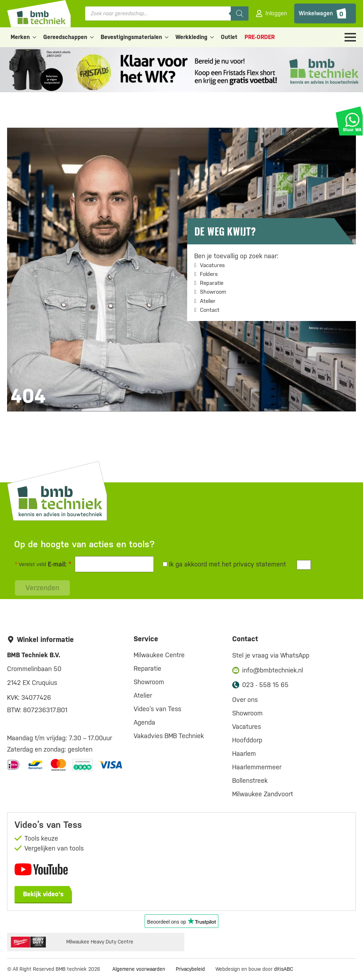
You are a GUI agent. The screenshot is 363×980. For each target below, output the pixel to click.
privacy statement (260, 564)
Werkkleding (191, 37)
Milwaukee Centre (159, 655)
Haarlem (244, 754)
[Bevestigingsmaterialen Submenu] (167, 37)
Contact (210, 310)
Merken (20, 37)
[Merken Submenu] (35, 37)
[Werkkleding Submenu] (212, 37)
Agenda (144, 722)
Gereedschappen (65, 37)
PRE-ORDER (260, 37)
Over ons (245, 700)
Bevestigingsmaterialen (131, 37)
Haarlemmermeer (257, 767)
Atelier (208, 301)
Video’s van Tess (157, 709)
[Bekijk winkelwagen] (325, 13)
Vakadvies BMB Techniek (169, 736)
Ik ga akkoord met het (224, 564)
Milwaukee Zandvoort (263, 794)
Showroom (213, 292)
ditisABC (284, 969)
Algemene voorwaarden (139, 969)
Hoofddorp (247, 740)
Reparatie (212, 283)
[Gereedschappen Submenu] (92, 37)
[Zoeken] (240, 13)
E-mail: (60, 564)
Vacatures (212, 265)
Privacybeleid (190, 969)
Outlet (229, 37)
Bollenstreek (250, 780)
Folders (209, 274)
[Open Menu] (350, 37)
